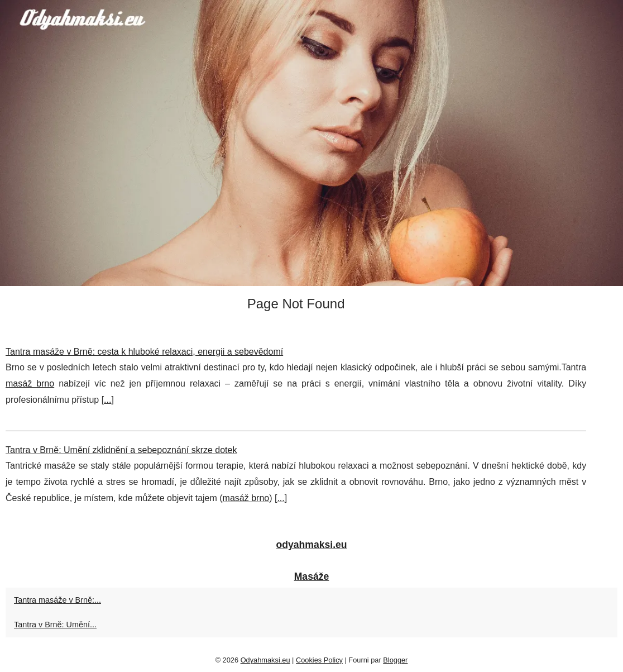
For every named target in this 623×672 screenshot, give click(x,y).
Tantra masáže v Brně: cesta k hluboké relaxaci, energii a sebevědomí (144, 352)
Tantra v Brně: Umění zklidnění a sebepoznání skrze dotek (121, 450)
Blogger (395, 660)
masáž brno (30, 383)
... (107, 400)
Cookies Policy (319, 660)
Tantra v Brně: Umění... (55, 625)
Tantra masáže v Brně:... (57, 600)
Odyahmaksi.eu (265, 660)
